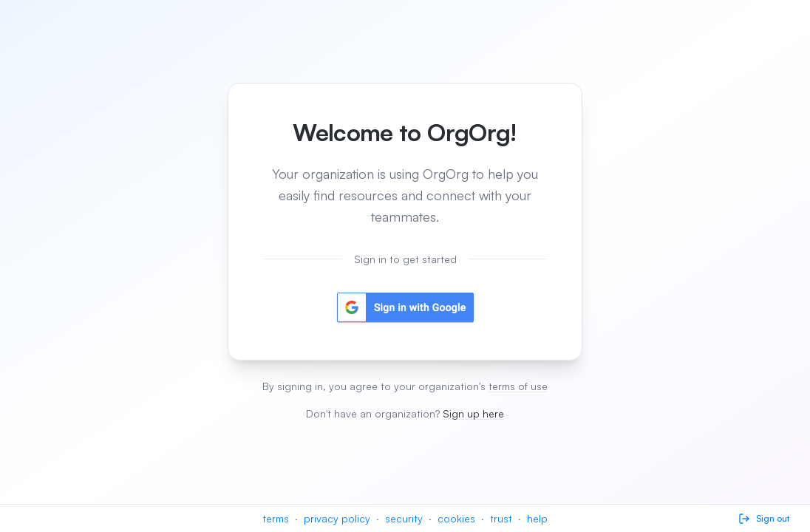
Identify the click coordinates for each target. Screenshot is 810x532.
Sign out (764, 519)
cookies (456, 518)
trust (501, 518)
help (537, 518)
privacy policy (337, 518)
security (404, 518)
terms (276, 518)
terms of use (518, 386)
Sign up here (473, 413)
